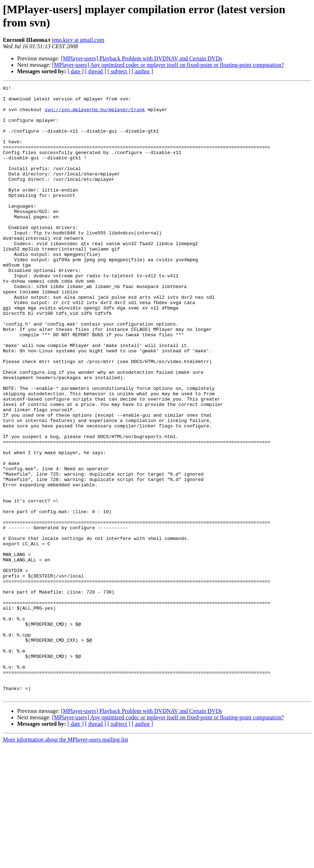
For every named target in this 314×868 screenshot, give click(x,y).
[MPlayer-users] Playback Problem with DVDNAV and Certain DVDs (142, 58)
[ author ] (143, 71)
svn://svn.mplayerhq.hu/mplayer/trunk (95, 115)
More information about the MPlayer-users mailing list (66, 862)
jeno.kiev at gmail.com (78, 40)
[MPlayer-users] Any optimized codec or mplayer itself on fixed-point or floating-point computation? (168, 65)
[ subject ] (119, 71)
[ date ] (76, 71)
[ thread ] (96, 71)
